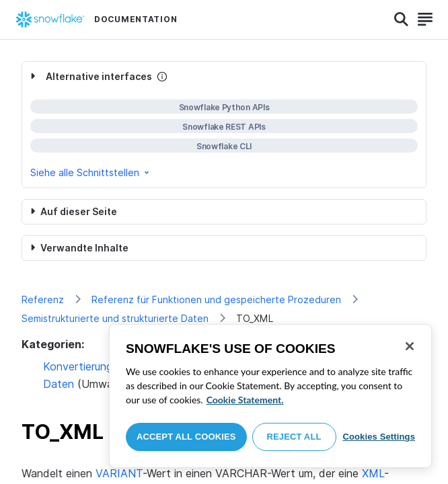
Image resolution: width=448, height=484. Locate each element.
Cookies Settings (379, 437)
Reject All (294, 437)
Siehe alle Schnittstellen (91, 172)
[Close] (410, 346)
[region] (270, 396)
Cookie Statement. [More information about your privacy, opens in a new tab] (245, 400)
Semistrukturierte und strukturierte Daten (115, 318)
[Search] (401, 19)
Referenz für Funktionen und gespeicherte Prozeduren (216, 299)
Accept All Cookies (186, 437)
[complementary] (224, 125)
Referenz (43, 299)
